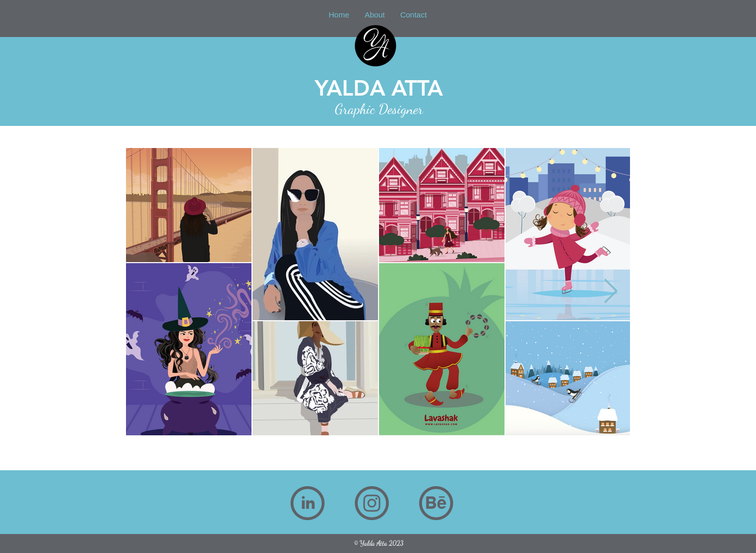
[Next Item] (610, 292)
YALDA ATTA (379, 88)
